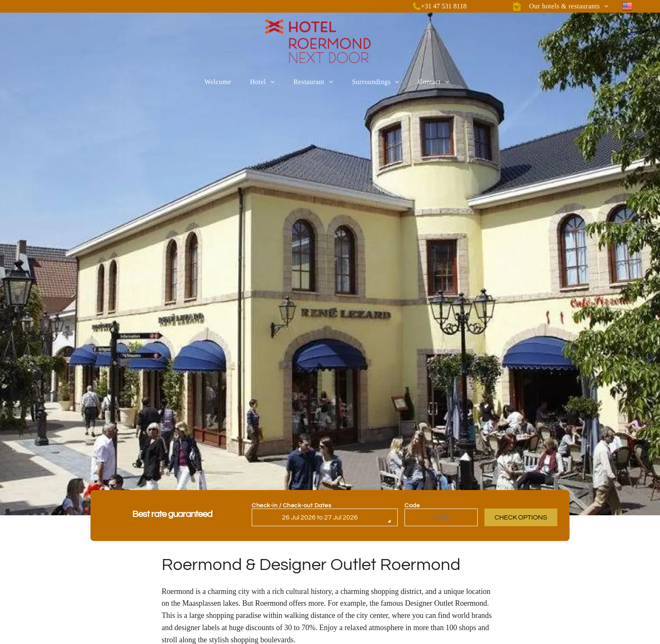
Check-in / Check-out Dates (291, 506)
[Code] (441, 517)
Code (412, 506)
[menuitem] (569, 6)
